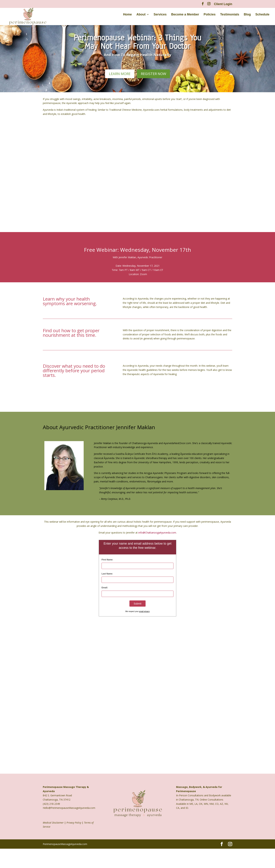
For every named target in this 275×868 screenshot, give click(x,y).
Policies (210, 16)
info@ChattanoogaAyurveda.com (157, 533)
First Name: (107, 560)
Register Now (153, 74)
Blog (247, 16)
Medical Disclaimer (53, 823)
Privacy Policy (74, 823)
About (141, 16)
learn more (120, 74)
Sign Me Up (137, 288)
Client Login (223, 4)
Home (128, 16)
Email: (105, 588)
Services (160, 16)
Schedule (262, 16)
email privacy (144, 611)
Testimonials (230, 16)
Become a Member (185, 16)
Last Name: (107, 574)
